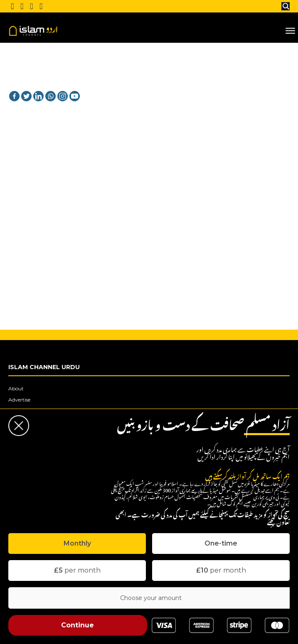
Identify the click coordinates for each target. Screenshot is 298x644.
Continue (78, 625)
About (16, 388)
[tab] (77, 544)
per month (77, 570)
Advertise (19, 400)
